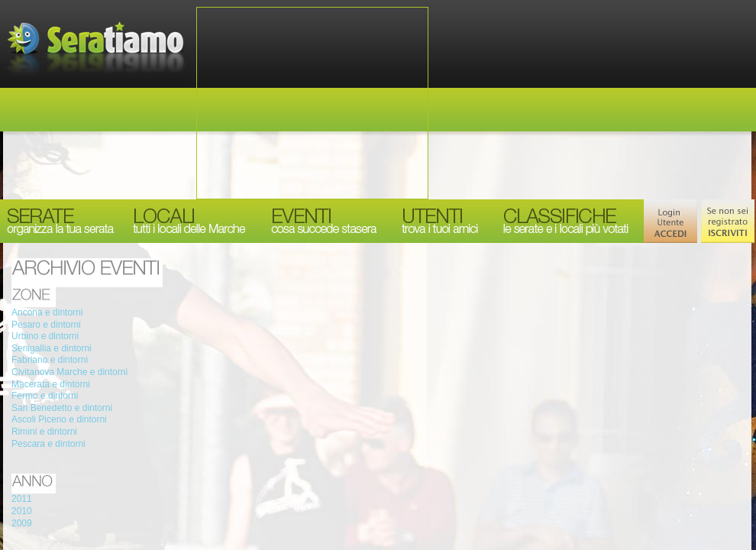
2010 (22, 511)
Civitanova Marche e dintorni (69, 372)
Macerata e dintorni (51, 384)
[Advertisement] (312, 103)
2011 (22, 499)
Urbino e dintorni (45, 336)
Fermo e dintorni (45, 396)
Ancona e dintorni (47, 312)
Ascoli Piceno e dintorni (59, 419)
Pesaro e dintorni (46, 325)
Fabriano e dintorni (50, 360)
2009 (22, 523)
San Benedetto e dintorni (62, 408)
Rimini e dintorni (44, 432)
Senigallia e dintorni (52, 348)
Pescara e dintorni (48, 444)
